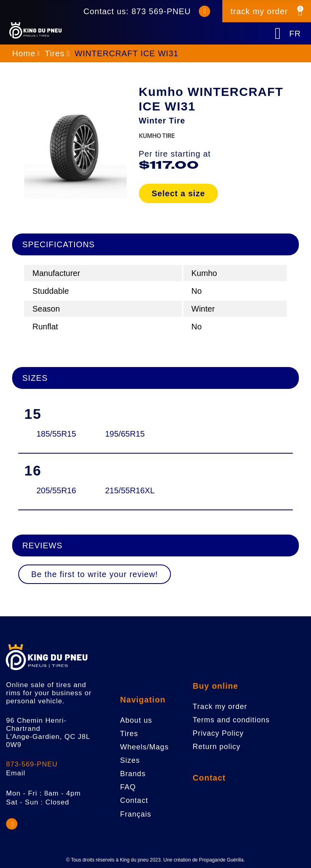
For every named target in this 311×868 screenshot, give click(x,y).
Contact (209, 778)
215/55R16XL (125, 490)
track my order (259, 11)
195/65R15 (125, 434)
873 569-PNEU (161, 11)
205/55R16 (56, 490)
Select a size (179, 193)
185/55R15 (56, 434)
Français (136, 814)
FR (295, 34)
